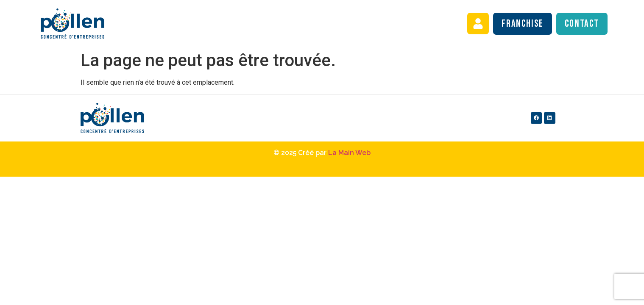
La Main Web (349, 153)
